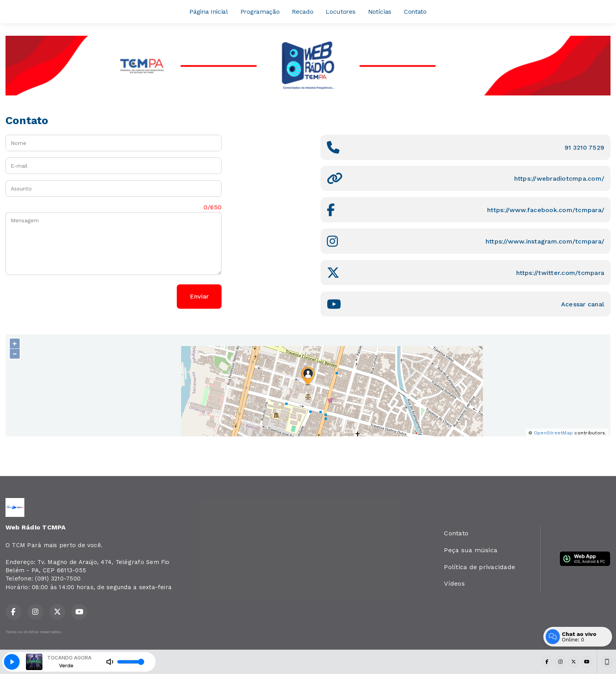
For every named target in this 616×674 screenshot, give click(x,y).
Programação (260, 12)
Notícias (380, 12)
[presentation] (65, 297)
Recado (302, 12)
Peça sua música (471, 550)
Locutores (340, 12)
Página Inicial (209, 12)
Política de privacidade (479, 567)
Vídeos (454, 583)
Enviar (199, 296)
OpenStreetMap (553, 433)
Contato (415, 12)
